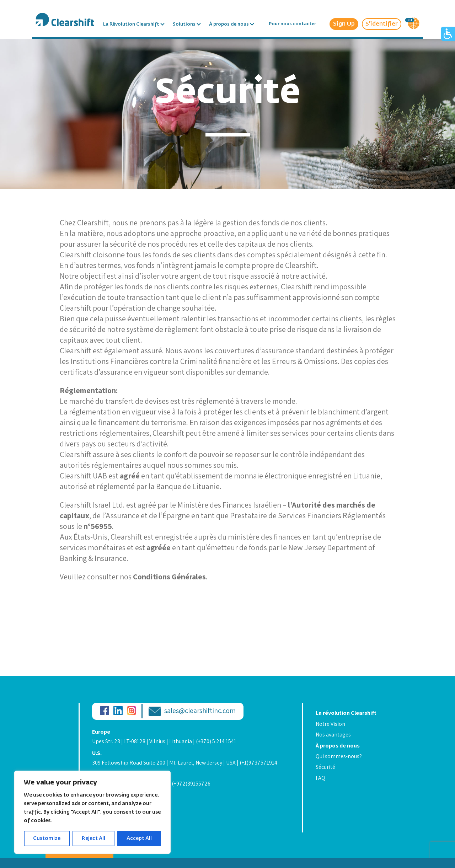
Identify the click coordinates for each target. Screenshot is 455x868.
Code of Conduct (112, 821)
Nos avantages (333, 735)
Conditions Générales (169, 577)
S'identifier (382, 24)
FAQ (320, 778)
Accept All (139, 838)
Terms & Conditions (116, 796)
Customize (47, 838)
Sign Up (344, 24)
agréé (130, 476)
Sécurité (325, 767)
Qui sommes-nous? (339, 756)
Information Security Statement (130, 813)
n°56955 (98, 526)
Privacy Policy (109, 804)
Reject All (93, 838)
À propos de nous (229, 24)
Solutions (184, 24)
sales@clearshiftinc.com (200, 711)
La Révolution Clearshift (131, 24)
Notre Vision (330, 724)
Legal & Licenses (112, 829)
